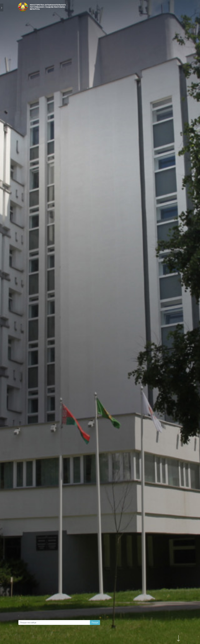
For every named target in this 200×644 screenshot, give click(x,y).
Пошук (95, 622)
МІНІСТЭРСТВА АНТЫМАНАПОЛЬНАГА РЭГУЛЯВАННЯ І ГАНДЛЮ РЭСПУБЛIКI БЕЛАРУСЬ (48, 7)
